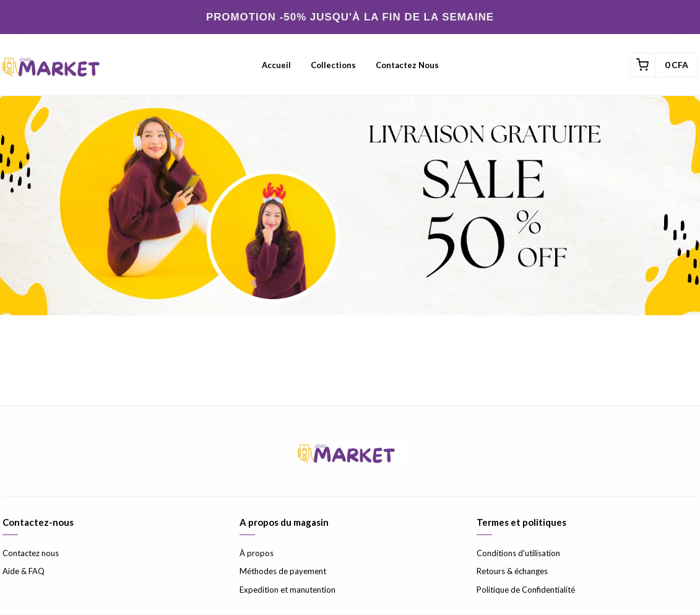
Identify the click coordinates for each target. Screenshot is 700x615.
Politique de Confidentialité (526, 590)
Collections (333, 65)
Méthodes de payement (283, 571)
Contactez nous (407, 65)
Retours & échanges (512, 571)
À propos (257, 553)
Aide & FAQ (24, 571)
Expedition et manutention (287, 590)
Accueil (276, 65)
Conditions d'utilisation (518, 553)
